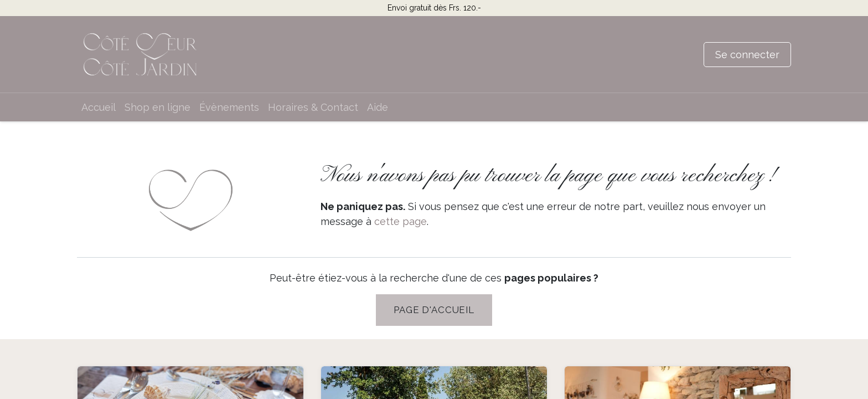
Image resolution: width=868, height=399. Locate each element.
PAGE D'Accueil (434, 310)
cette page (401, 221)
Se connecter (747, 55)
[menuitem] (99, 107)
